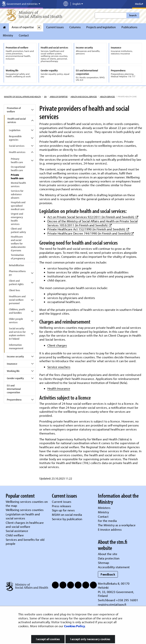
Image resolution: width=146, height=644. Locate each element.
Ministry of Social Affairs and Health (22, 97)
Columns (75, 27)
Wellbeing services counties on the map (27, 504)
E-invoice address (110, 529)
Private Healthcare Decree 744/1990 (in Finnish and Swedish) (91, 233)
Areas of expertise (23, 27)
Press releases (61, 506)
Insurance (12, 364)
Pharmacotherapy (17, 273)
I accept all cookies (48, 639)
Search (133, 15)
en (45, 97)
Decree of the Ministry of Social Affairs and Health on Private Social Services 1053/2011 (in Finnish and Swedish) (92, 223)
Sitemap (104, 563)
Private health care (17, 177)
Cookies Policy (75, 626)
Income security (15, 356)
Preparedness (14, 400)
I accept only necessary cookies (90, 639)
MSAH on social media (67, 515)
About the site (108, 554)
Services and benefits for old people (25, 542)
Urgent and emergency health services (17, 219)
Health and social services (84, 97)
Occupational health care (18, 168)
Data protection (109, 558)
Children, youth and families (17, 311)
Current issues (55, 27)
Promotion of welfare (14, 110)
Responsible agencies (15, 138)
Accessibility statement (114, 567)
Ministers (104, 508)
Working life (13, 371)
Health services (107, 97)
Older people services (16, 321)
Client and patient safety (18, 230)
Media (139, 4)
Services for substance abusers (17, 194)
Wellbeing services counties (25, 510)
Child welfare (15, 535)
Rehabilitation (16, 265)
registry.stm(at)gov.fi (112, 604)
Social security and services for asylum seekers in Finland (17, 334)
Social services (17, 146)
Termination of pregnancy (18, 257)
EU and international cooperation (14, 389)
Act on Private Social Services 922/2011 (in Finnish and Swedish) (93, 217)
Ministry (8, 35)
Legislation (15, 130)
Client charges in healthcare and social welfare (25, 525)
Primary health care (17, 160)
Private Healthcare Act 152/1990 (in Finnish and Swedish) (88, 229)
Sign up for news (63, 510)
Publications (129, 27)
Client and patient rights (16, 282)
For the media (107, 521)
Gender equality (15, 378)
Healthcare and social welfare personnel (17, 300)
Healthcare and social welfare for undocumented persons (18, 243)
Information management (16, 347)
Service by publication (67, 519)
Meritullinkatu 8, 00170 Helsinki (114, 585)
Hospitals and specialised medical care (18, 206)
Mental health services (18, 185)
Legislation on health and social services (23, 516)
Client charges (57, 345)
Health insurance (59, 388)
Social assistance (17, 531)
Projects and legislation (101, 27)
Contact (24, 35)
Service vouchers (59, 367)
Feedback (108, 574)
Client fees (14, 290)
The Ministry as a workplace (117, 525)
